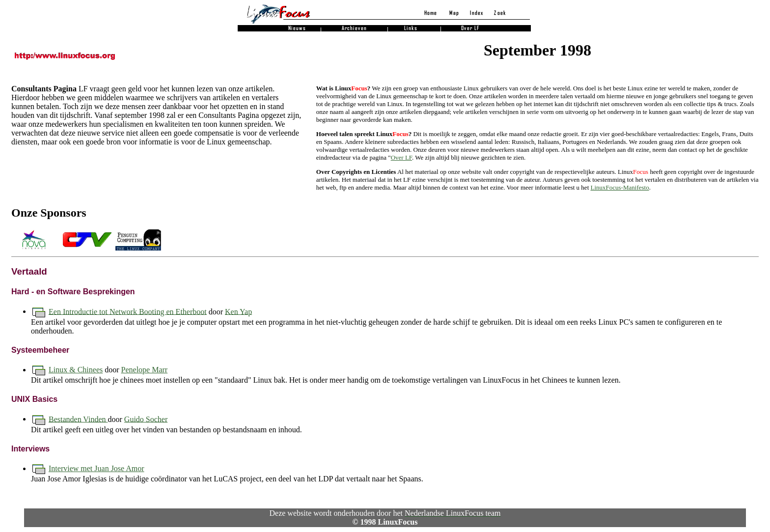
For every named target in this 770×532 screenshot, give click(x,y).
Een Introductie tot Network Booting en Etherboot (128, 311)
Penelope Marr (145, 370)
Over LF (401, 157)
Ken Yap (238, 311)
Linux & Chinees (76, 370)
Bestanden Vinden (78, 419)
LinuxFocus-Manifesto (620, 187)
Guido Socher (146, 419)
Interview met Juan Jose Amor (96, 468)
